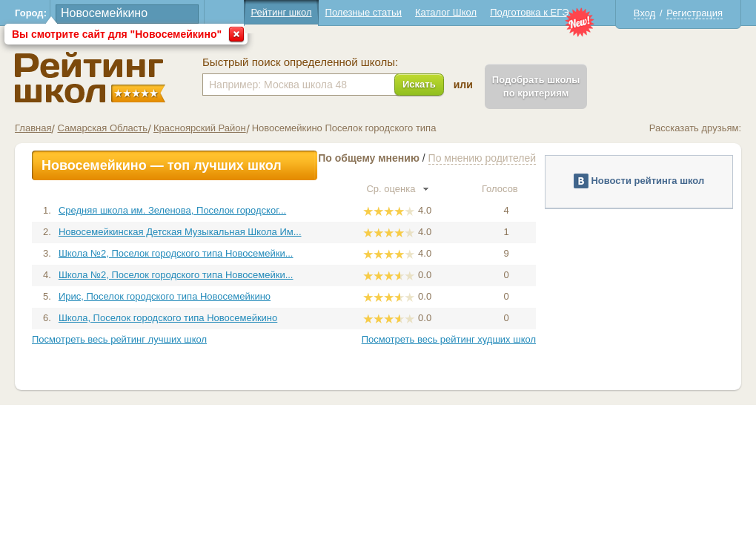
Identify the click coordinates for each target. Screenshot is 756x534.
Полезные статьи (364, 12)
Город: (31, 13)
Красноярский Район (200, 128)
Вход (644, 13)
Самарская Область (102, 128)
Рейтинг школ (281, 12)
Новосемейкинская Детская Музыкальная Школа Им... (180, 232)
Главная (33, 128)
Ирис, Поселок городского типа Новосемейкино (165, 296)
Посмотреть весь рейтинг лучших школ (119, 339)
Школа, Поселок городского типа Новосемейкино (168, 318)
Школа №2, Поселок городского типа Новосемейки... (176, 253)
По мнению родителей (482, 158)
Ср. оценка (397, 189)
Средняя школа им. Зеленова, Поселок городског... (172, 210)
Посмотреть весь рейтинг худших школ (449, 339)
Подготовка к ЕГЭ (529, 12)
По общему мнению (369, 158)
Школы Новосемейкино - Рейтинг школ (90, 78)
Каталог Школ (446, 12)
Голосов (506, 189)
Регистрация (694, 13)
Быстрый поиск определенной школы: (300, 62)
